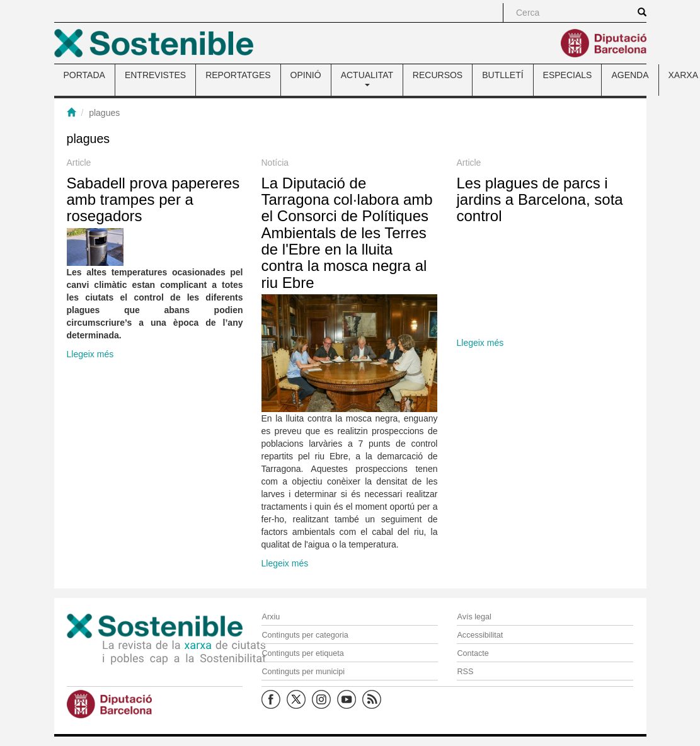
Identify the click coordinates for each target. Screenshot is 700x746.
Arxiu (271, 617)
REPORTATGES (238, 75)
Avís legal (474, 617)
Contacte (473, 653)
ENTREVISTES (155, 75)
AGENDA (630, 75)
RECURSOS (438, 75)
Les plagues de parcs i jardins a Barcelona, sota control (540, 200)
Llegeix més (90, 354)
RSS (465, 672)
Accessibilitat (480, 635)
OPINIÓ (306, 75)
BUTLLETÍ (502, 75)
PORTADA (84, 75)
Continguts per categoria (305, 635)
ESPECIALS (568, 75)
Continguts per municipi (303, 672)
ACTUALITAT (367, 78)
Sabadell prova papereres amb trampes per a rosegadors (153, 200)
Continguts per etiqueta (302, 653)
